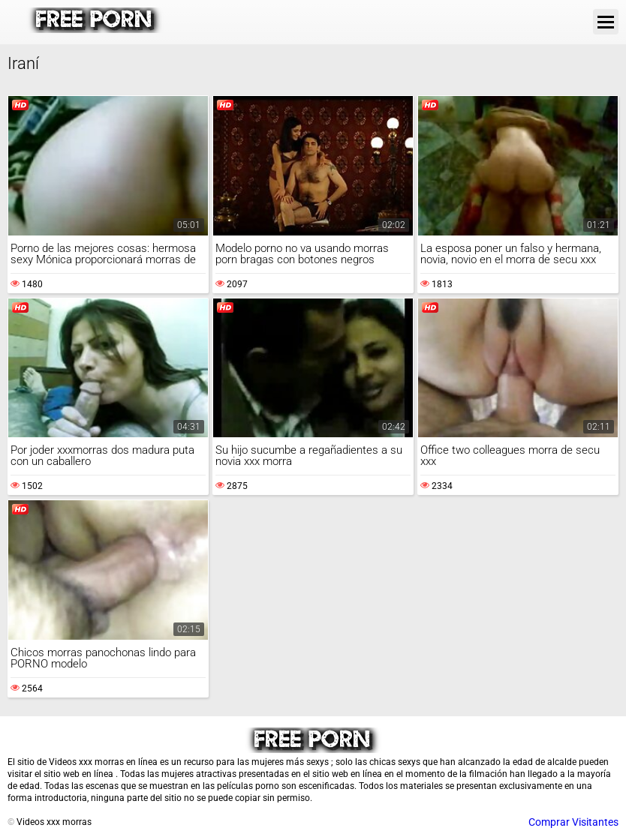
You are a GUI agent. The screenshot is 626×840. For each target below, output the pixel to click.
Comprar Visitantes (573, 822)
